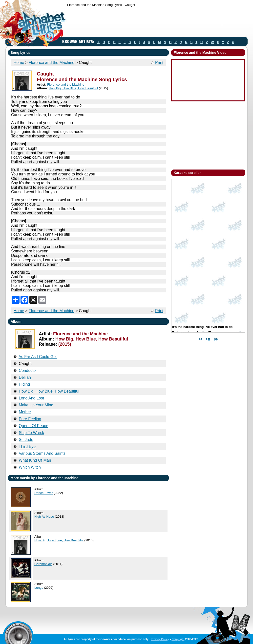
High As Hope (44, 517)
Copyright (178, 639)
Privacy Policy (160, 639)
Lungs (39, 588)
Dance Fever (43, 493)
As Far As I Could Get (38, 357)
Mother (25, 412)
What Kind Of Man (35, 460)
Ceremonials (43, 564)
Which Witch (30, 467)
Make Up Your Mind (36, 405)
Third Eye (27, 446)
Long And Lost (31, 398)
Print (159, 63)
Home (19, 63)
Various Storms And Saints (42, 453)
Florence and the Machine (52, 63)
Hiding (24, 384)
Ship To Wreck (32, 433)
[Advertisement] (157, 23)
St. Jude (26, 440)
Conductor (28, 370)
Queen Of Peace (33, 426)
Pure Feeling (30, 419)
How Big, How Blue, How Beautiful (73, 88)
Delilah (25, 377)
